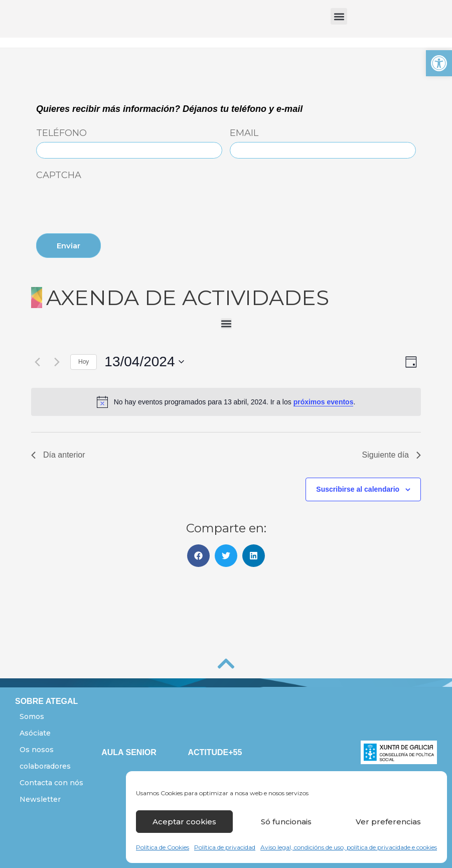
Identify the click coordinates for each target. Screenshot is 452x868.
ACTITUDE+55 (215, 752)
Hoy (84, 362)
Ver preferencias (388, 822)
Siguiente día (392, 455)
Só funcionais (286, 822)
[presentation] (112, 203)
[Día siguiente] (57, 362)
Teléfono (61, 133)
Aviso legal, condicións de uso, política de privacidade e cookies (349, 847)
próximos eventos (324, 402)
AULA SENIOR (129, 752)
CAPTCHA (59, 176)
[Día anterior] (37, 362)
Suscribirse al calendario (358, 489)
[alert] (226, 402)
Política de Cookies (163, 847)
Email (244, 133)
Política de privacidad (225, 847)
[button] (439, 63)
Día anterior (58, 455)
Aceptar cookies (184, 822)
